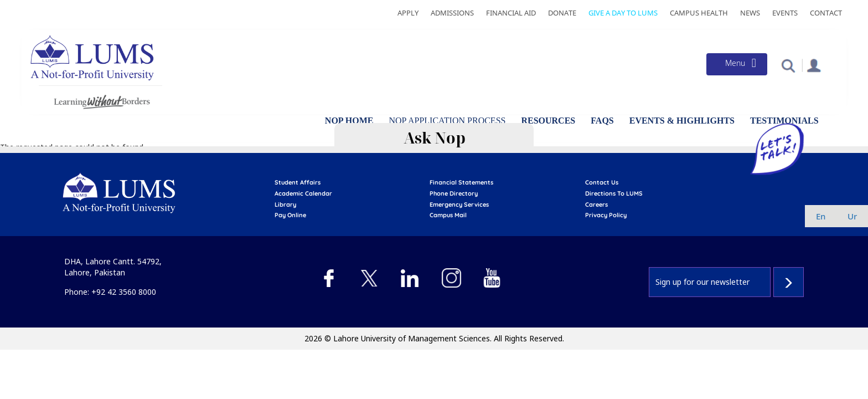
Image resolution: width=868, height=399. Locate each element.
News (750, 13)
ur (852, 216)
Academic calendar (303, 193)
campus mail (448, 215)
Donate (562, 13)
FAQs (602, 121)
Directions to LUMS (614, 193)
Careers (596, 204)
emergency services (459, 204)
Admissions (452, 13)
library (285, 204)
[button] (788, 65)
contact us (602, 182)
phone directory (454, 193)
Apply (408, 13)
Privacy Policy (606, 215)
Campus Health (699, 13)
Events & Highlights (682, 121)
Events (785, 13)
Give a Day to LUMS (623, 13)
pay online (290, 215)
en (821, 216)
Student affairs (298, 182)
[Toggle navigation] (737, 64)
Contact (826, 13)
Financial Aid (511, 13)
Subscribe (789, 282)
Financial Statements (461, 182)
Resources (548, 121)
